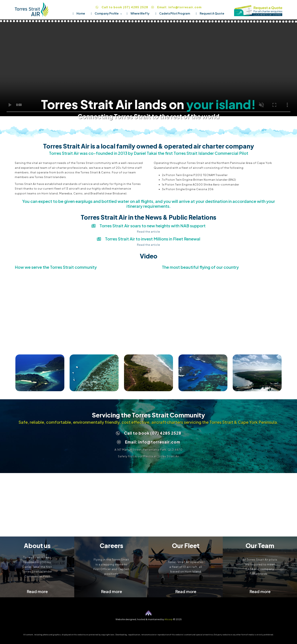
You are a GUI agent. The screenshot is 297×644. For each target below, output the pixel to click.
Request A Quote (209, 13)
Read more (37, 591)
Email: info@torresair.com (176, 7)
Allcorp (169, 619)
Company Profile (103, 13)
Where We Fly (136, 13)
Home (77, 13)
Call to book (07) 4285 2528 (122, 7)
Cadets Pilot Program (171, 13)
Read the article (148, 232)
